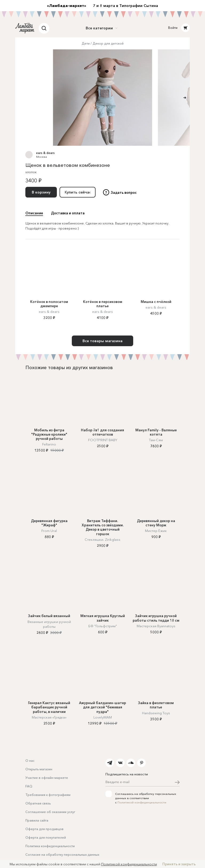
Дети (86, 43)
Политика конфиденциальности (50, 846)
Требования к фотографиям (48, 795)
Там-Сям (156, 440)
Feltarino (49, 444)
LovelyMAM (103, 717)
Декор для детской (108, 43)
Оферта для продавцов (44, 829)
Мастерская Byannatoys (156, 626)
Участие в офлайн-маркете (47, 778)
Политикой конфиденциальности (142, 802)
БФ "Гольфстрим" (103, 626)
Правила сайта (37, 820)
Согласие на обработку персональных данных (62, 855)
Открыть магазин (39, 769)
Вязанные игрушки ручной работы (49, 624)
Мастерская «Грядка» (49, 717)
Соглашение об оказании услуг (50, 812)
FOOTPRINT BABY (103, 440)
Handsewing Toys (156, 713)
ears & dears (45, 153)
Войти (173, 28)
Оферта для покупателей (46, 837)
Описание (34, 213)
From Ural (49, 531)
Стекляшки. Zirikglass (102, 539)
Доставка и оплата (68, 213)
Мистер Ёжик (156, 531)
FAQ (29, 786)
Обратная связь (38, 803)
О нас (30, 761)
